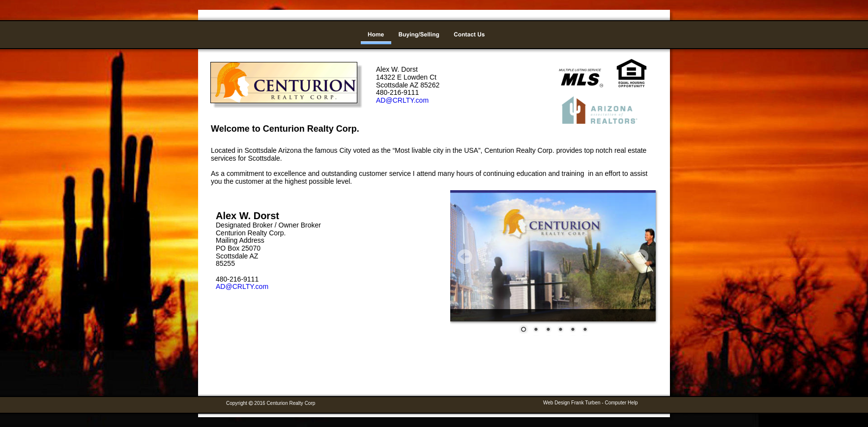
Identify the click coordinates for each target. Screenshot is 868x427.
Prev (465, 256)
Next (641, 256)
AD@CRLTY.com (242, 286)
